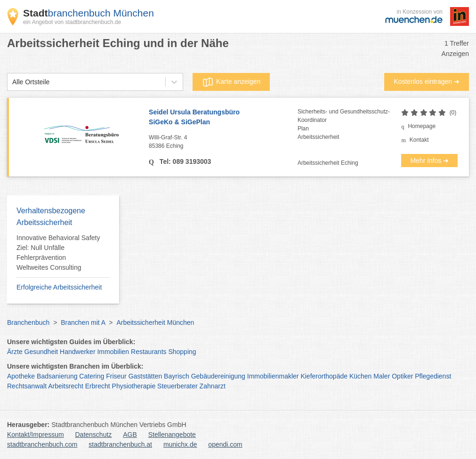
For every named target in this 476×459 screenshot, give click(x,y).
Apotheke (21, 376)
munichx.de (180, 444)
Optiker (402, 376)
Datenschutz (94, 435)
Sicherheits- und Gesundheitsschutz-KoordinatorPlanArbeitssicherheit (344, 124)
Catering (92, 376)
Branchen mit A (83, 322)
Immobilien (113, 352)
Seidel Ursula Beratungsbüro (223, 118)
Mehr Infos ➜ (429, 161)
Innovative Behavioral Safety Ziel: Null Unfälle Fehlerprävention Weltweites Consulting (58, 253)
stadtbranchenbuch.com (42, 444)
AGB (130, 435)
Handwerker (77, 352)
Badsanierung (57, 376)
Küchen (360, 376)
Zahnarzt (213, 386)
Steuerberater (177, 386)
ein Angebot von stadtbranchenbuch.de (72, 22)
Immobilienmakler (273, 376)
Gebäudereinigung (218, 376)
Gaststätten (145, 376)
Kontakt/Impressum (36, 435)
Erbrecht (98, 386)
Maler (382, 376)
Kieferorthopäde (324, 376)
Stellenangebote (172, 435)
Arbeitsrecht (66, 386)
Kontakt (419, 140)
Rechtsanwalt (27, 386)
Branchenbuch (28, 322)
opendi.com (225, 444)
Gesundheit (41, 352)
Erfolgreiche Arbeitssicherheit (59, 287)
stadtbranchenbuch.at (120, 444)
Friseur (116, 376)
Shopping (182, 352)
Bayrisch (177, 376)
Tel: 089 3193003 (184, 161)
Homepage (422, 126)
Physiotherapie (134, 386)
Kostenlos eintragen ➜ (427, 81)
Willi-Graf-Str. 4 (223, 142)
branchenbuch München (89, 13)
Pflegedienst (433, 376)
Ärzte (15, 352)
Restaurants (149, 352)
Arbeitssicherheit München (155, 322)
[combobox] (12, 82)
